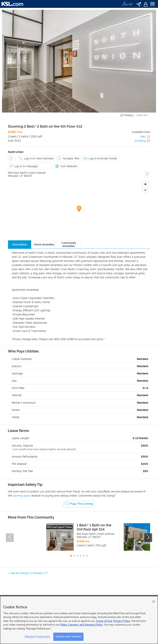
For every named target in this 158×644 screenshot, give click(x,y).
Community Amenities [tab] (69, 244)
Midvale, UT (15, 176)
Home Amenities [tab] (44, 244)
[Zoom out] (145, 190)
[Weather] (128, 4)
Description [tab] (20, 244)
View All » (143, 115)
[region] (79, 620)
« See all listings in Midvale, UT (28, 573)
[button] (30, 166)
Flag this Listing (79, 504)
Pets (143, 137)
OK (153, 601)
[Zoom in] (145, 184)
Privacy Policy (122, 621)
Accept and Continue (68, 637)
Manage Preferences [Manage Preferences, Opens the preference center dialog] (37, 637)
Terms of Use (104, 621)
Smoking (140, 141)
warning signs (22, 496)
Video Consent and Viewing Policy (81, 625)
